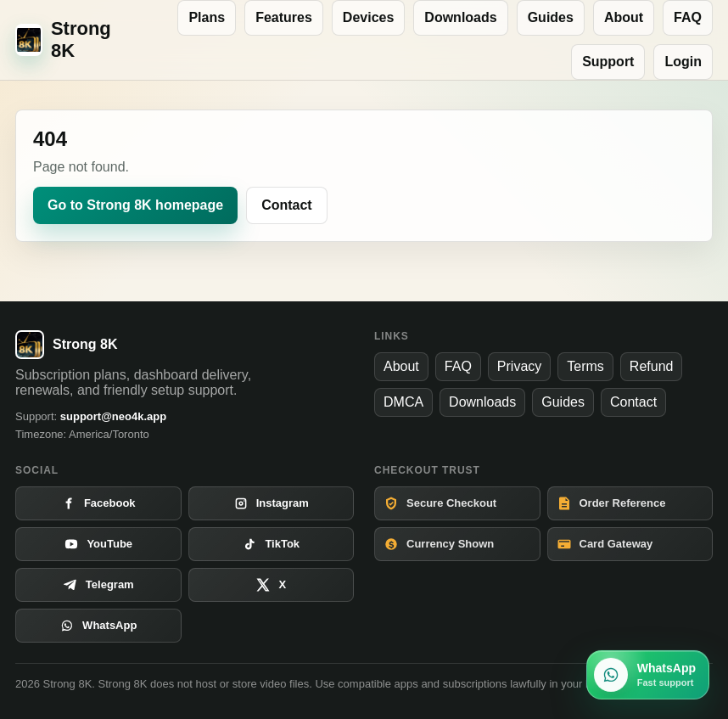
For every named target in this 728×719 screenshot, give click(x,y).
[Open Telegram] (98, 585)
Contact (287, 205)
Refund (652, 366)
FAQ (688, 17)
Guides (551, 17)
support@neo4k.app (113, 416)
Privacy (519, 366)
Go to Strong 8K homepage (135, 205)
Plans (207, 17)
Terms (585, 366)
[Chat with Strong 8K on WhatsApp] (648, 675)
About (624, 17)
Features (284, 17)
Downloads (460, 17)
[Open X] (272, 585)
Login (683, 62)
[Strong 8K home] (70, 40)
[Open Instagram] (272, 503)
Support (608, 62)
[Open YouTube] (98, 544)
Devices (369, 17)
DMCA (403, 402)
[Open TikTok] (272, 544)
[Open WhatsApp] (98, 626)
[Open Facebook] (98, 503)
